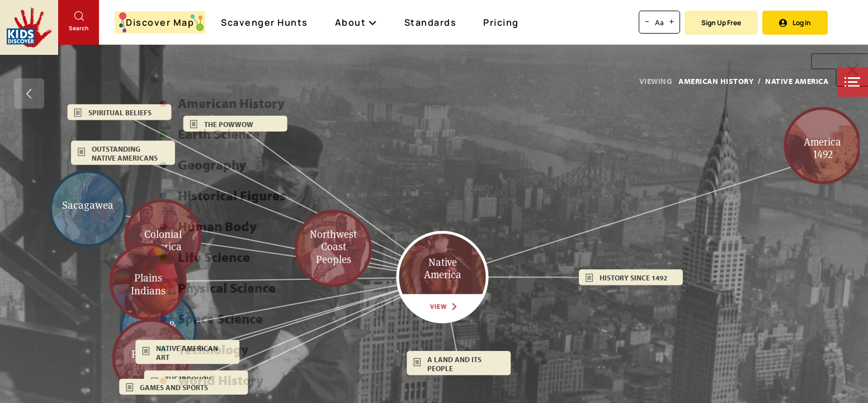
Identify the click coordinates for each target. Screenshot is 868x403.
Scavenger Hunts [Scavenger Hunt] (265, 23)
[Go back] (29, 93)
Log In (795, 23)
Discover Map (161, 22)
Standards (431, 22)
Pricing (501, 22)
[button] (853, 82)
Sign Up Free (721, 23)
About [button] (356, 22)
